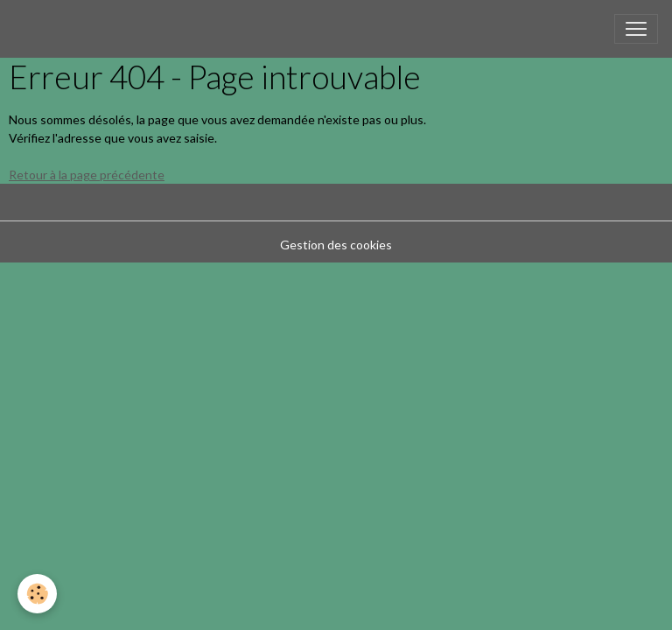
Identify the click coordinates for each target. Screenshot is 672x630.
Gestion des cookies (336, 245)
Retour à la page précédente (87, 175)
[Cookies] (37, 594)
